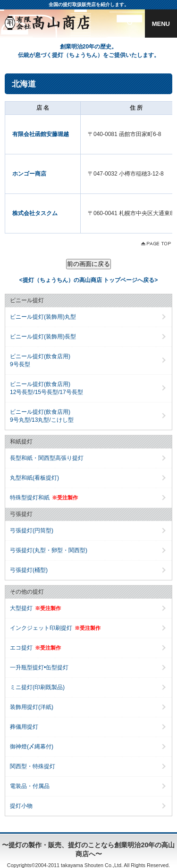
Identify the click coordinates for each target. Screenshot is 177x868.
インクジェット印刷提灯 (55, 628)
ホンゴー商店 (29, 174)
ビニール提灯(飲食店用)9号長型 (40, 360)
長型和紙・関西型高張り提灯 (47, 458)
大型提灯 (35, 608)
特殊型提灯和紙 (44, 498)
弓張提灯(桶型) (29, 570)
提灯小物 (21, 806)
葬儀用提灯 (24, 727)
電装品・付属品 (30, 786)
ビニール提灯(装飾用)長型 (43, 337)
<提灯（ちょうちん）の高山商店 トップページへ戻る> (88, 280)
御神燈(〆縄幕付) (32, 747)
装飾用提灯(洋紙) (32, 707)
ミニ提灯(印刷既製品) (37, 687)
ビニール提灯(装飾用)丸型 (43, 317)
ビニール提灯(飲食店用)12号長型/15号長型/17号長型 (46, 388)
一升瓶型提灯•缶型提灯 (39, 667)
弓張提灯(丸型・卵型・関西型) (49, 550)
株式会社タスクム (35, 213)
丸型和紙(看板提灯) (34, 478)
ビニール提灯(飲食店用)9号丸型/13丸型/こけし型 (42, 416)
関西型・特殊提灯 (33, 766)
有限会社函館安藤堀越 (41, 134)
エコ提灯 (35, 648)
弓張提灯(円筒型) (32, 530)
